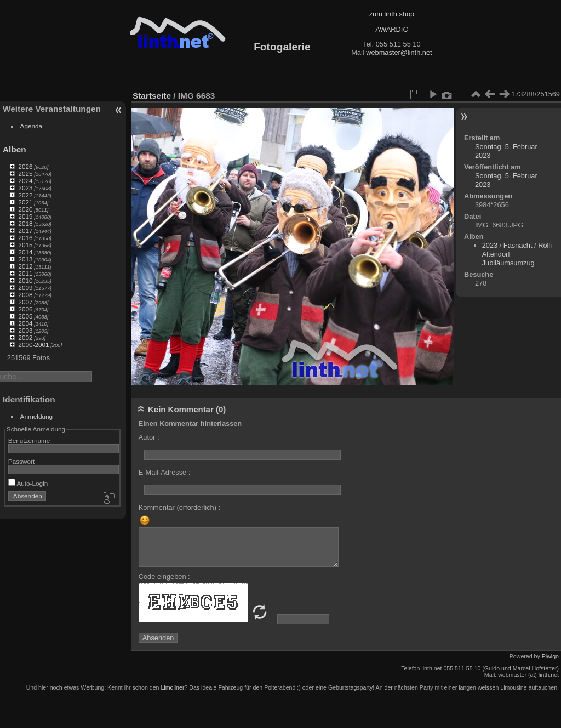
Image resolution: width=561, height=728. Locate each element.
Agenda (32, 126)
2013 (25, 259)
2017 (25, 231)
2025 (25, 174)
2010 (25, 280)
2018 (25, 223)
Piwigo (550, 656)
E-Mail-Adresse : (165, 472)
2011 (25, 273)
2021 (25, 202)
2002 (25, 337)
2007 (25, 302)
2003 (25, 330)
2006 (25, 309)
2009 (25, 288)
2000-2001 (33, 345)
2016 (25, 238)
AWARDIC (391, 29)
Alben (15, 149)
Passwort (21, 461)
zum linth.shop (392, 14)
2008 (25, 295)
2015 (25, 245)
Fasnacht (518, 245)
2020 (25, 209)
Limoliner (172, 687)
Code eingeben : (164, 576)
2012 (25, 266)
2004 (25, 323)
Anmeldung (37, 416)
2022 (25, 195)
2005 (25, 316)
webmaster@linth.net (399, 52)
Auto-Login (28, 483)
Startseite (152, 96)
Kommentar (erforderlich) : (179, 507)
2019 (25, 216)
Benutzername (29, 440)
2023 (25, 188)
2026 (25, 166)
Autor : (149, 437)
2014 (25, 252)
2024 (25, 181)
